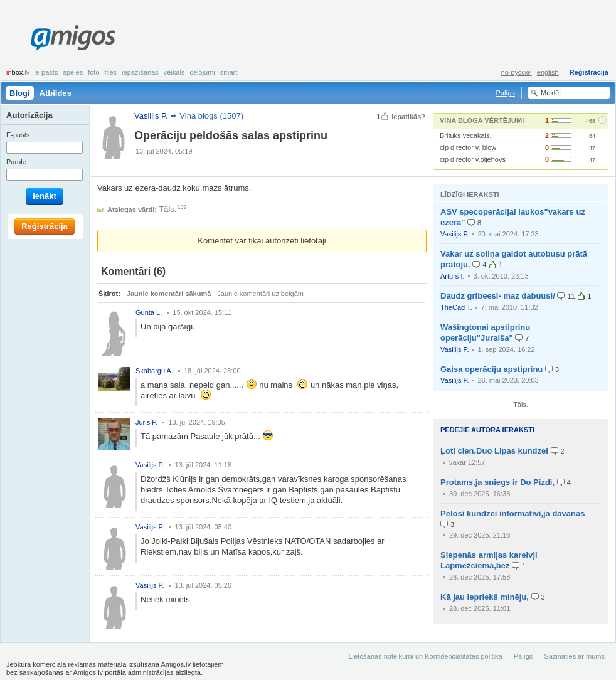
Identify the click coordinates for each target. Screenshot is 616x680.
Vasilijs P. (454, 234)
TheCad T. (456, 307)
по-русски (517, 72)
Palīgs (505, 93)
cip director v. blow (468, 147)
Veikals (174, 72)
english (548, 72)
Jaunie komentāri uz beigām (260, 294)
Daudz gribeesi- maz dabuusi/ (498, 296)
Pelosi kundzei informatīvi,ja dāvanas (512, 513)
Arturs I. (453, 276)
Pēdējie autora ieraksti (487, 430)
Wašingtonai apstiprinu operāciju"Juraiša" (485, 332)
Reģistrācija (589, 72)
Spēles (73, 72)
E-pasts (46, 72)
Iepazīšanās (140, 72)
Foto (93, 72)
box (18, 72)
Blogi (20, 93)
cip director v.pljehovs (473, 159)
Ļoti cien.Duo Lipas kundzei (494, 451)
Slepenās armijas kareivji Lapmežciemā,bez (489, 560)
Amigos (73, 38)
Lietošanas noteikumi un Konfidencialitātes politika (425, 656)
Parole (16, 162)
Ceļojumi (202, 72)
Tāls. (167, 209)
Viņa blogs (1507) (211, 116)
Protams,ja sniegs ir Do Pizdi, (497, 482)
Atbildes (56, 93)
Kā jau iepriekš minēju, (485, 597)
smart (229, 72)
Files (111, 72)
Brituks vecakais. (466, 135)
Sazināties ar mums (574, 656)
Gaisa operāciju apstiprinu (491, 369)
